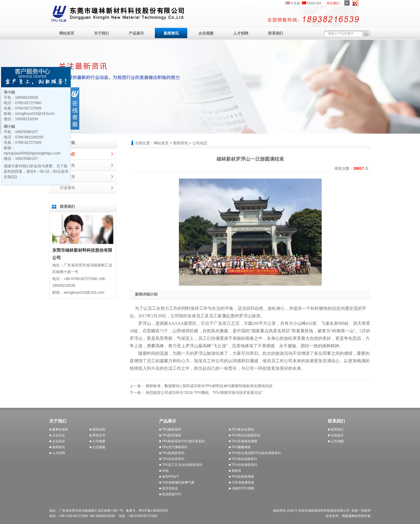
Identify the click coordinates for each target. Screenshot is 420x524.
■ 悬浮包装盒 (169, 488)
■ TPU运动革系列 (172, 459)
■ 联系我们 (336, 429)
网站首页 (67, 33)
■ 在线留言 (336, 435)
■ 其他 (164, 471)
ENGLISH (314, 3)
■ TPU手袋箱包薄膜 (243, 441)
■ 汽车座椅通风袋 (241, 482)
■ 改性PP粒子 (169, 477)
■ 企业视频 (97, 447)
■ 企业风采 (57, 441)
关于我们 (102, 33)
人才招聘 (241, 33)
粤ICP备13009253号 (153, 511)
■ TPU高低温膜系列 (243, 459)
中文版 (295, 3)
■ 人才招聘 (57, 453)
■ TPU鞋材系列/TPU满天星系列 (182, 441)
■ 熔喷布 (235, 471)
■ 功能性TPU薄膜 (241, 488)
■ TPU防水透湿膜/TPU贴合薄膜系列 (255, 453)
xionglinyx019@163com (35, 114)
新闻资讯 (171, 33)
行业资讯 (67, 188)
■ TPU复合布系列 (241, 429)
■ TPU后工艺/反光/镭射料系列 (181, 465)
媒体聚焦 (67, 165)
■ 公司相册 (97, 441)
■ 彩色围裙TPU (170, 494)
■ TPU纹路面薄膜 (241, 477)
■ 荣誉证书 (97, 435)
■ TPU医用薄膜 (170, 435)
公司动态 (67, 154)
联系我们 (276, 33)
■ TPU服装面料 (170, 429)
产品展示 (136, 33)
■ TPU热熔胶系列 (172, 453)
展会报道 (67, 176)
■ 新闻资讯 (57, 447)
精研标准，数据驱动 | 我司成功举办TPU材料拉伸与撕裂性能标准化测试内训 (209, 386)
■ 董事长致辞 (59, 429)
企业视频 (206, 33)
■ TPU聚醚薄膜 (240, 447)
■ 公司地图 (336, 441)
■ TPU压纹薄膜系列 (243, 465)
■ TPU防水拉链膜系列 (245, 435)
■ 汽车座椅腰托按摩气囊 (177, 482)
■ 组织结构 (97, 429)
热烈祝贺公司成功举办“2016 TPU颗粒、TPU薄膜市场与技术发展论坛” (204, 393)
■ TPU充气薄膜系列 (173, 447)
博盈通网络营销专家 (356, 516)
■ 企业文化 (57, 435)
